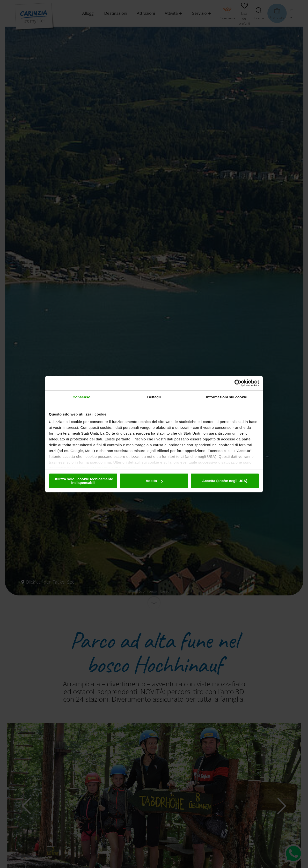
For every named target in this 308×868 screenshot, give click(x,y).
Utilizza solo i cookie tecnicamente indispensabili (83, 481)
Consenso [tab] (81, 397)
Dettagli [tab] (154, 397)
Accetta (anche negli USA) (225, 481)
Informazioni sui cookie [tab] (227, 397)
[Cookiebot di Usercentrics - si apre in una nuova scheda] (238, 383)
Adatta (154, 481)
